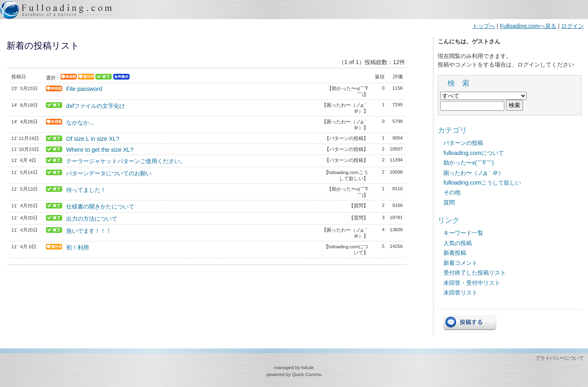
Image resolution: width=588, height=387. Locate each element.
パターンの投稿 (463, 143)
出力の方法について (92, 219)
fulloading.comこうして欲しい (482, 183)
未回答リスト (460, 292)
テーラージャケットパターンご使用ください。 (126, 161)
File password (84, 89)
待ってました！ (86, 190)
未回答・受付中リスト (472, 283)
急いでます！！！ (89, 231)
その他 (452, 192)
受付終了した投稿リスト (475, 273)
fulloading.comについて (474, 153)
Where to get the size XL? (100, 150)
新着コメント (460, 263)
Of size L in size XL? (93, 139)
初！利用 (78, 247)
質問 (449, 202)
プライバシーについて (560, 358)
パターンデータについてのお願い (109, 173)
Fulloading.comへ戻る (528, 26)
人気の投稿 (458, 243)
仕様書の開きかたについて (100, 206)
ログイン (573, 26)
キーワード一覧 (463, 233)
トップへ (484, 26)
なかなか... (80, 123)
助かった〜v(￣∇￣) (469, 163)
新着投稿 (455, 253)
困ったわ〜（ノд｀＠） (473, 173)
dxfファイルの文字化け (96, 106)
